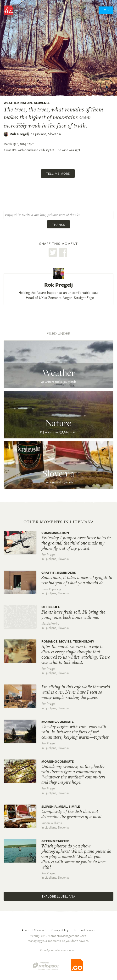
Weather (11, 103)
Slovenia (42, 103)
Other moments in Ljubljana (59, 522)
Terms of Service (84, 930)
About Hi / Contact (34, 930)
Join (106, 10)
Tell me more (58, 174)
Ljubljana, (47, 134)
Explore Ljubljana (58, 896)
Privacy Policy (60, 930)
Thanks (58, 225)
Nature (27, 103)
